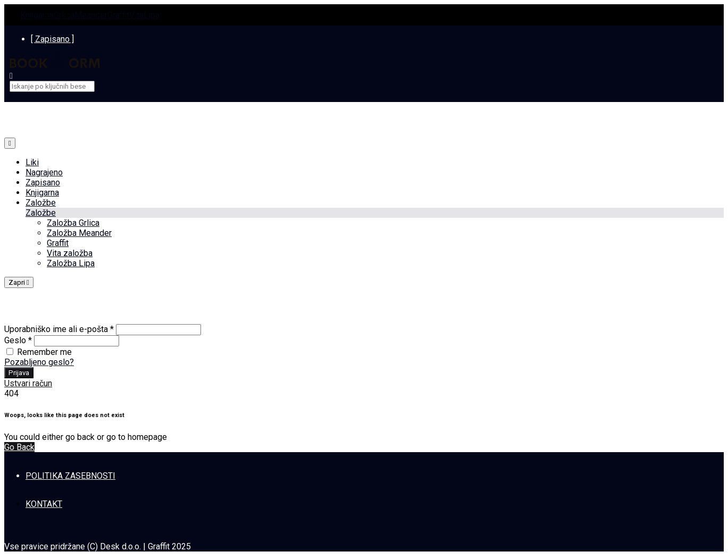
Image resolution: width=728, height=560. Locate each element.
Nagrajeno (44, 172)
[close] (11, 97)
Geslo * (18, 340)
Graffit (118, 15)
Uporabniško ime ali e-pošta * (59, 329)
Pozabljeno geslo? (39, 362)
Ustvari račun (28, 383)
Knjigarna (37, 15)
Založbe (41, 203)
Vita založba (70, 253)
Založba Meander (79, 233)
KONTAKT (44, 504)
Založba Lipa (71, 263)
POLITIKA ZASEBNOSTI (70, 476)
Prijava (19, 373)
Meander (91, 15)
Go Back (19, 447)
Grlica (64, 15)
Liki (32, 162)
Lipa (152, 15)
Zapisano (43, 183)
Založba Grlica (73, 223)
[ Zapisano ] (52, 39)
